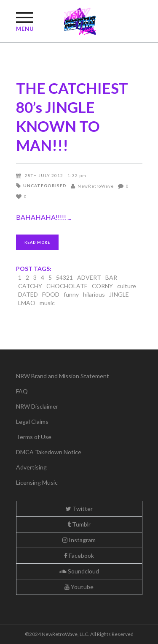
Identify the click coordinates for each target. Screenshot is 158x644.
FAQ (22, 391)
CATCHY (30, 286)
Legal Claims (32, 422)
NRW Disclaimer (37, 406)
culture (127, 286)
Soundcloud (79, 571)
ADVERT (89, 277)
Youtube (79, 587)
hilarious (94, 294)
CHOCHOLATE (67, 286)
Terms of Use (34, 437)
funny (71, 294)
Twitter (79, 509)
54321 (64, 277)
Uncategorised (45, 186)
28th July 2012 (44, 175)
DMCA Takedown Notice (49, 452)
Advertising (31, 467)
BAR (111, 277)
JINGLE (119, 294)
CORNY (102, 286)
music (47, 303)
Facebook (79, 555)
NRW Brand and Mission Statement (63, 376)
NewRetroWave (96, 186)
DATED (28, 294)
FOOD (51, 294)
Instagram (79, 540)
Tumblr (79, 524)
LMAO (27, 303)
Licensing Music (37, 482)
